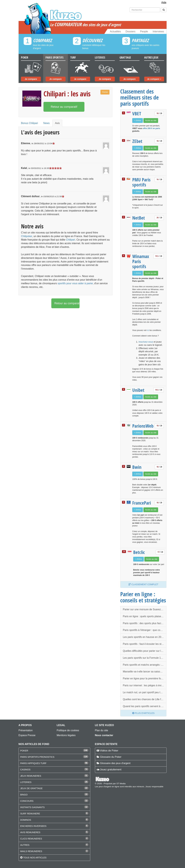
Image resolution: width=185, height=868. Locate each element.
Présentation (26, 730)
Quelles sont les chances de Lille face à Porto (145, 699)
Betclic (139, 552)
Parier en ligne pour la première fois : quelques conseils (145, 678)
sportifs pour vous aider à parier (75, 283)
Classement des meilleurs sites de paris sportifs (139, 97)
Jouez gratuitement (111, 769)
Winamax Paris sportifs (141, 261)
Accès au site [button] (151, 121)
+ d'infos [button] (138, 121)
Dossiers (130, 31)
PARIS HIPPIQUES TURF (33, 763)
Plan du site (102, 730)
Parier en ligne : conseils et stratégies (143, 597)
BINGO (24, 795)
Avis (57, 123)
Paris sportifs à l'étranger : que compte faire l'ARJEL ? (145, 630)
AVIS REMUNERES (30, 832)
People (144, 31)
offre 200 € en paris (151, 128)
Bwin (137, 467)
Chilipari (71, 240)
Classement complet (143, 584)
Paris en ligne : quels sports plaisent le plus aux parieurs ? (145, 616)
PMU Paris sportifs (141, 182)
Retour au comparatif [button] (64, 107)
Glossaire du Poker (111, 757)
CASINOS (25, 770)
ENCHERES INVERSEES (33, 826)
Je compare (31, 79)
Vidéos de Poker (109, 751)
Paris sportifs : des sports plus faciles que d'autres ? (145, 623)
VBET (137, 114)
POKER (24, 751)
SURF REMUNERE (30, 814)
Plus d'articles (143, 713)
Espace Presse (27, 735)
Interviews (158, 31)
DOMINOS (26, 820)
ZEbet (137, 141)
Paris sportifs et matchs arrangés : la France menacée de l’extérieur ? (145, 665)
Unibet (138, 390)
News (46, 123)
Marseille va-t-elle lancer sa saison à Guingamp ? (145, 672)
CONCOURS (27, 801)
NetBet (139, 218)
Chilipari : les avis (67, 94)
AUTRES (25, 845)
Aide (164, 2)
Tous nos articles (35, 858)
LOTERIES (26, 782)
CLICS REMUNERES (31, 839)
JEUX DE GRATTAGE (31, 788)
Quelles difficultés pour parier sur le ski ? (145, 651)
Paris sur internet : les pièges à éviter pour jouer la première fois (145, 685)
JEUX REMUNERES (31, 776)
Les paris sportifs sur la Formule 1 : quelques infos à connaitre (145, 658)
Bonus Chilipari (30, 123)
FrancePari (142, 503)
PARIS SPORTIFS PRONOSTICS (37, 757)
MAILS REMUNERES (31, 851)
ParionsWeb (142, 426)
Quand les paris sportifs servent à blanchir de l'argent (145, 706)
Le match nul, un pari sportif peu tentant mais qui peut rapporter (145, 692)
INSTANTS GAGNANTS (33, 807)
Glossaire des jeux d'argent (115, 763)
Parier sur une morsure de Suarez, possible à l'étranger (145, 609)
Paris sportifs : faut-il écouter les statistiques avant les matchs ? (145, 644)
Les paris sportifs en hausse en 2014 (143, 637)
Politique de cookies (68, 730)
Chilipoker (27, 236)
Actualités (115, 31)
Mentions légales (66, 735)
